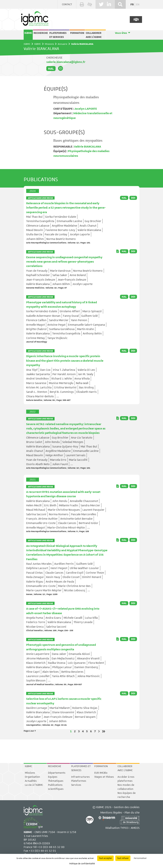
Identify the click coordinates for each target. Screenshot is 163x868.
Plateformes (79, 781)
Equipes (53, 777)
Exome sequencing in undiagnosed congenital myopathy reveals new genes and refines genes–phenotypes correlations (64, 262)
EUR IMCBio (101, 773)
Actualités (31, 781)
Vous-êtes (121, 33)
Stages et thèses (104, 777)
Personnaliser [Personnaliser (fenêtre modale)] (140, 858)
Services (76, 785)
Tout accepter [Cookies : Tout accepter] (105, 858)
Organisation (32, 777)
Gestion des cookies (127, 807)
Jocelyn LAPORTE (85, 109)
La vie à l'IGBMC (34, 785)
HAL (51, 68)
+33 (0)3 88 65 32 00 (51, 847)
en (138, 5)
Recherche (41, 33)
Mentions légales (111, 812)
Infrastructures (80, 777)
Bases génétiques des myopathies (78, 140)
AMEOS (135, 828)
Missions (49, 44)
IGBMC (28, 33)
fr (132, 5)
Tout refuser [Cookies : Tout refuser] (123, 858)
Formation (77, 33)
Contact (67, 4)
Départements (57, 773)
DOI (133, 198)
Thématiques (56, 781)
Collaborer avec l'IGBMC (94, 35)
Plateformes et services (58, 35)
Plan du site (132, 812)
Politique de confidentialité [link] (82, 864)
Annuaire (63, 44)
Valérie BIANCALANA (87, 147)
